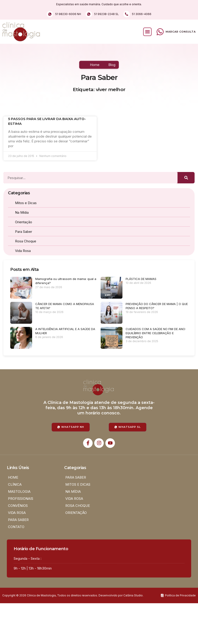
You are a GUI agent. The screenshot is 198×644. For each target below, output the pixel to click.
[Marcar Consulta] (160, 32)
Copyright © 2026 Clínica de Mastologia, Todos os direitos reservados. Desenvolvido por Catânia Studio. (73, 595)
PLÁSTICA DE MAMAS (141, 279)
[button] (147, 32)
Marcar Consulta (181, 32)
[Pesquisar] (186, 178)
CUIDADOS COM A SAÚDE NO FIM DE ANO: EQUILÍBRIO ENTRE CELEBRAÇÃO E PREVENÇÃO (156, 333)
